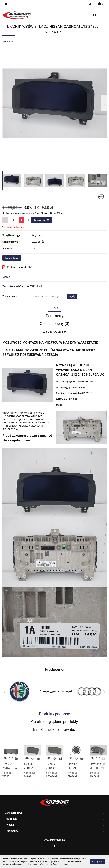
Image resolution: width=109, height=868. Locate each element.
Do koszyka (42, 220)
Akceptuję (97, 862)
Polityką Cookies (47, 859)
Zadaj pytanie (12, 258)
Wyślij (72, 296)
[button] (101, 4)
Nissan (6, 277)
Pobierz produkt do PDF (17, 267)
